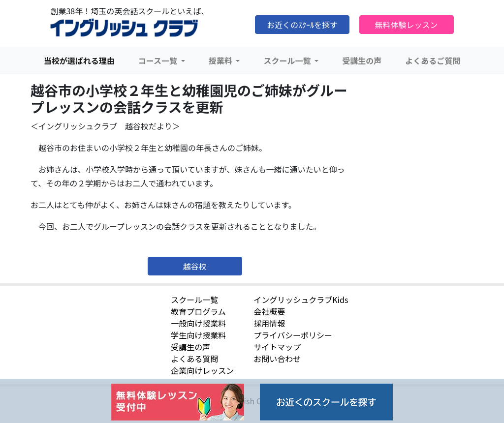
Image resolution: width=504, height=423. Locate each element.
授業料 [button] (221, 60)
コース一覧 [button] (159, 60)
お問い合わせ (277, 359)
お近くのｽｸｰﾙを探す (302, 25)
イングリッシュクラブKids (301, 300)
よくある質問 (194, 359)
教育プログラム (198, 311)
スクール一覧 (194, 300)
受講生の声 (362, 60)
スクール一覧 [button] (288, 60)
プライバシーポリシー (293, 335)
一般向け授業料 (198, 323)
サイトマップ (277, 347)
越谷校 (195, 266)
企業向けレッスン (202, 370)
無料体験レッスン (407, 25)
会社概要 (269, 311)
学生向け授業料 (198, 335)
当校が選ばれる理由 (79, 60)
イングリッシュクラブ (124, 28)
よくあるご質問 (433, 60)
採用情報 (269, 323)
